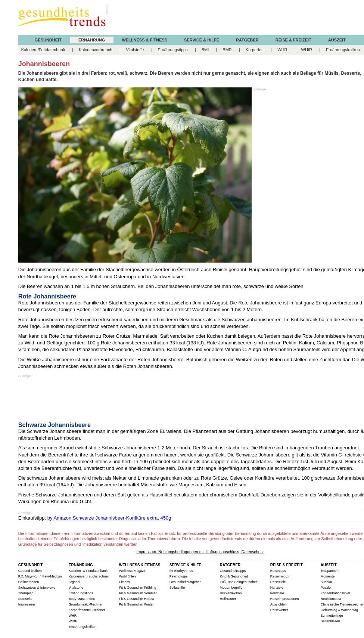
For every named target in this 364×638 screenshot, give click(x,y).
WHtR (307, 50)
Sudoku (326, 582)
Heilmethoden (29, 582)
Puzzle (326, 588)
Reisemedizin (280, 576)
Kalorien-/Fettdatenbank (43, 50)
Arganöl (74, 582)
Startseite (25, 599)
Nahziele (277, 588)
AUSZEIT (337, 40)
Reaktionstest (331, 599)
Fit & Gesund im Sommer (138, 593)
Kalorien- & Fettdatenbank (88, 571)
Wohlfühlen (127, 576)
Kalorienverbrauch (95, 50)
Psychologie (179, 576)
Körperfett (255, 50)
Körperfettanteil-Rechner (87, 610)
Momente (328, 576)
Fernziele (277, 593)
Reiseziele (278, 582)
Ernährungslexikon (343, 50)
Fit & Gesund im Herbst (137, 599)
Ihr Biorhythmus (181, 571)
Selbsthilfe (177, 588)
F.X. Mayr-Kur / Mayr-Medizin (40, 576)
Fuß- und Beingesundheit (239, 582)
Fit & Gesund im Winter (136, 604)
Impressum (27, 604)
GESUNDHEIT (48, 40)
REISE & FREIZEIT (287, 565)
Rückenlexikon (231, 593)
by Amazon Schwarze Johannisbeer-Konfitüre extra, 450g (109, 518)
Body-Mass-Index (82, 599)
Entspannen (330, 571)
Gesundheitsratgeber (185, 582)
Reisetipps (278, 571)
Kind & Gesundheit (234, 576)
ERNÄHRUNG (92, 40)
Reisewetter (279, 610)
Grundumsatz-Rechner (86, 604)
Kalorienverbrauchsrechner (89, 576)
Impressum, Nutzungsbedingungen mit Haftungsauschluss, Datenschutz (200, 552)
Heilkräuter (228, 599)
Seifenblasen (330, 621)
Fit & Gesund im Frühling (138, 588)
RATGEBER (230, 565)
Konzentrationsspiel (335, 593)
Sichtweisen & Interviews (37, 588)
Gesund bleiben (30, 571)
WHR (282, 50)
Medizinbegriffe (231, 588)
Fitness (125, 582)
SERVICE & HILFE (185, 565)
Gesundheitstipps (233, 571)
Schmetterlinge (332, 616)
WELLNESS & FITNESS (140, 565)
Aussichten (279, 604)
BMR (227, 50)
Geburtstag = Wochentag (339, 610)
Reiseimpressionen (285, 599)
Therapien (26, 593)
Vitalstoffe (135, 50)
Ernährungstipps (173, 50)
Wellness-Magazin (133, 571)
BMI (205, 50)
